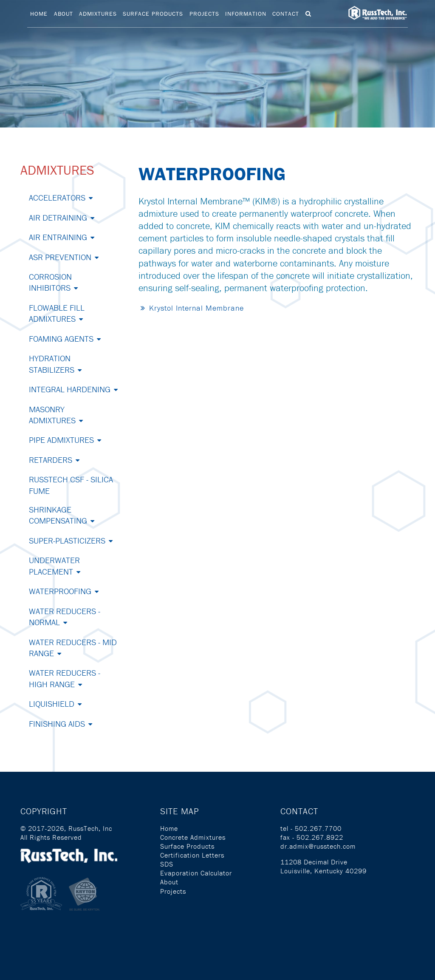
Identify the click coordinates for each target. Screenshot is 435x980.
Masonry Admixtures (52, 415)
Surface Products (153, 14)
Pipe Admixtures (61, 440)
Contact (286, 14)
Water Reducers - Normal (65, 616)
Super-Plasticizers (67, 540)
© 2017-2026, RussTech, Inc (66, 828)
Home (39, 14)
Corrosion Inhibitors (50, 282)
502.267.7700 (318, 828)
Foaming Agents (61, 338)
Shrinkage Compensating (58, 515)
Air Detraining (58, 217)
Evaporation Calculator (196, 873)
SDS (167, 864)
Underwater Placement (54, 565)
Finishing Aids (57, 724)
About (64, 14)
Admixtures (98, 14)
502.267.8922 (320, 837)
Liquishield (52, 704)
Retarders (51, 460)
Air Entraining (58, 237)
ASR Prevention (60, 257)
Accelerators (57, 197)
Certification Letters (192, 855)
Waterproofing (60, 591)
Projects (204, 14)
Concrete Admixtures (193, 837)
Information (246, 14)
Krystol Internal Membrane (196, 308)
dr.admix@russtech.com (318, 846)
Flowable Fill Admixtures (57, 313)
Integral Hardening (70, 389)
